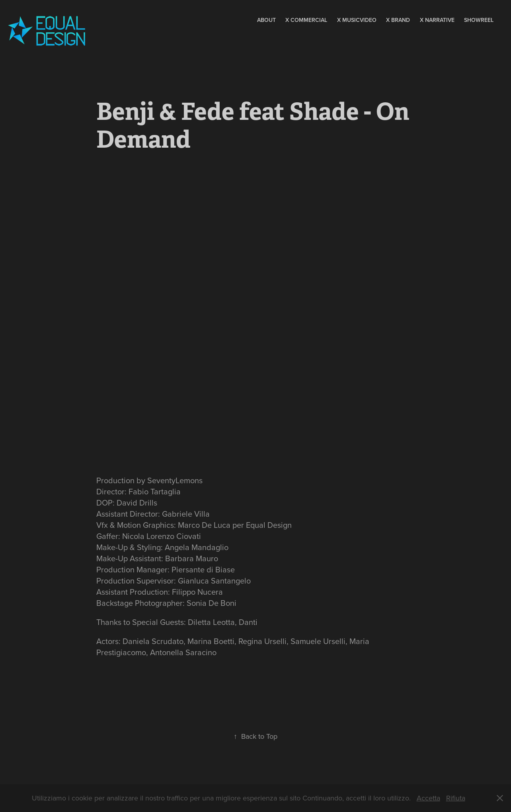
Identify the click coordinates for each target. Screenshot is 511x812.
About (266, 20)
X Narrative (437, 20)
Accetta (428, 798)
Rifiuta (456, 798)
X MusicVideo (357, 20)
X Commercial (306, 20)
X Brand (398, 20)
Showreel (479, 20)
